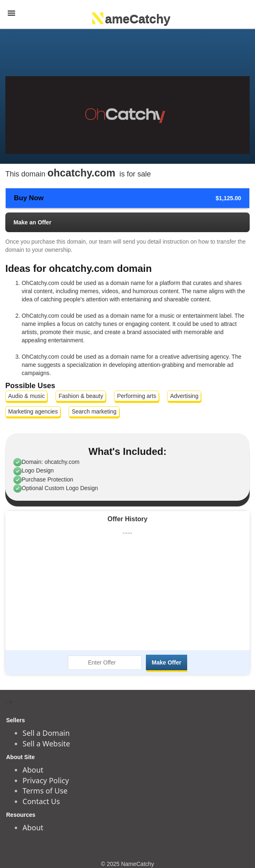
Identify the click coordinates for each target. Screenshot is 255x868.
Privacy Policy (46, 780)
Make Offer (166, 662)
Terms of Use (45, 791)
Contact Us (41, 801)
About (33, 770)
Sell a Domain (46, 733)
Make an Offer (32, 222)
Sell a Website (46, 744)
